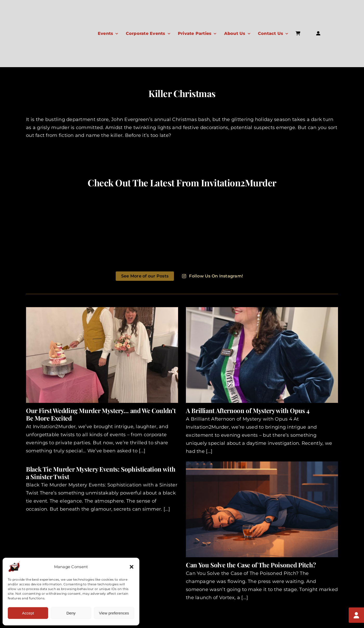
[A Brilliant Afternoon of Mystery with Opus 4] (262, 355)
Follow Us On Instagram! (212, 276)
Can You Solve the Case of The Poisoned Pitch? (251, 565)
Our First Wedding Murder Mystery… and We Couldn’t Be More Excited (101, 414)
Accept (28, 613)
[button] (132, 567)
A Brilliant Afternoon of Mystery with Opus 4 (248, 410)
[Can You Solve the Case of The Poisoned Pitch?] (262, 509)
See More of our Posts (145, 276)
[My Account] (356, 615)
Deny (71, 613)
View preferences (114, 613)
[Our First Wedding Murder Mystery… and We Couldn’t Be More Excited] (102, 355)
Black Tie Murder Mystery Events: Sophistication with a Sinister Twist (101, 473)
